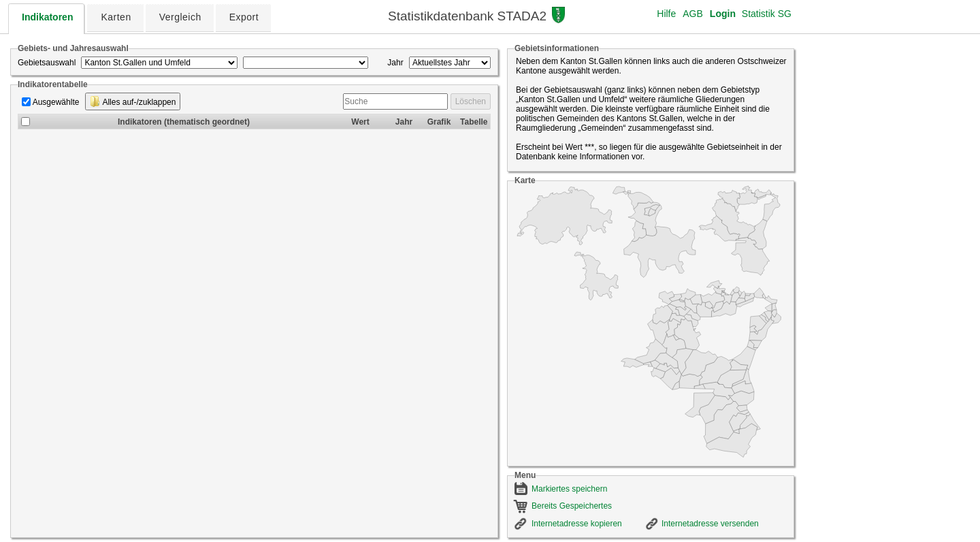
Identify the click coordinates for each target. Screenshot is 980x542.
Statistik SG (767, 14)
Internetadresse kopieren (577, 524)
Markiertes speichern (569, 489)
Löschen (471, 101)
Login (723, 14)
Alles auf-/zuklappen (133, 101)
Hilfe (666, 14)
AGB (693, 14)
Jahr (395, 63)
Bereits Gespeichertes (572, 506)
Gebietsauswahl (47, 63)
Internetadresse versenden (710, 524)
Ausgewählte (56, 102)
